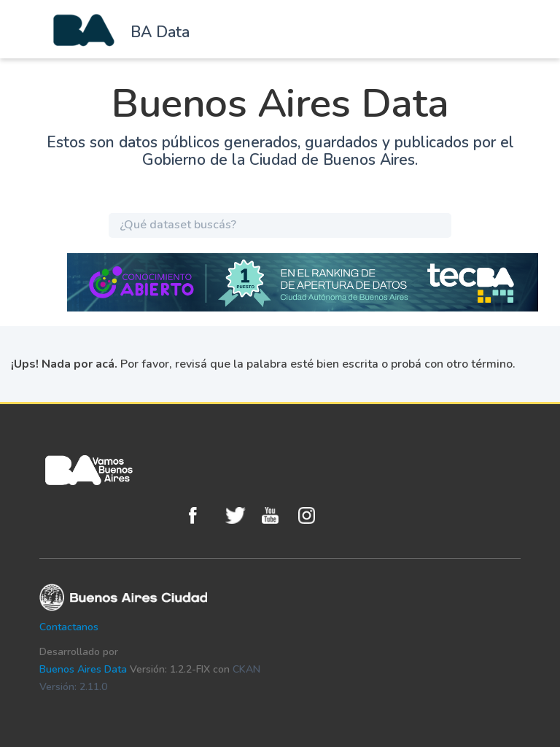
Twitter (240, 515)
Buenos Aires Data (83, 669)
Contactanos (69, 627)
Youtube (276, 515)
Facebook (203, 515)
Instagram (313, 515)
